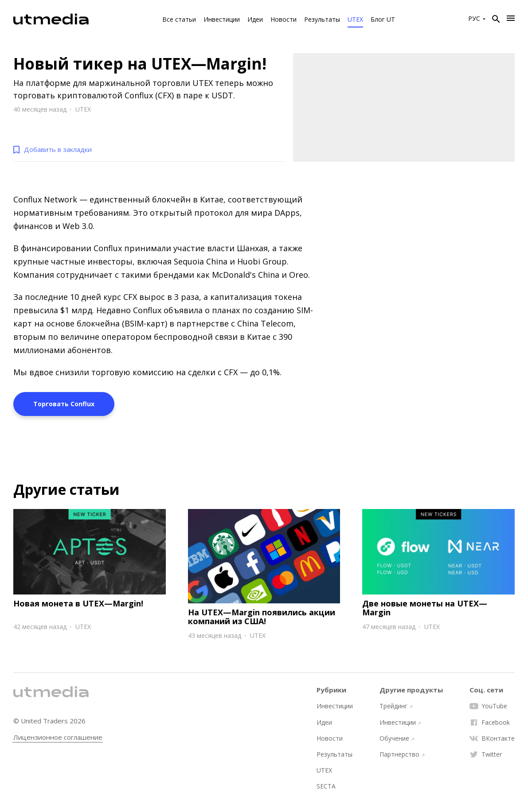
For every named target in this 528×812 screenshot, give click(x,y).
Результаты (322, 19)
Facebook (490, 723)
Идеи (255, 19)
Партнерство (402, 754)
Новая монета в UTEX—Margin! (78, 603)
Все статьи (179, 19)
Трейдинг (396, 706)
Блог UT (383, 19)
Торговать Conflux (64, 404)
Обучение (397, 738)
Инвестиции (222, 19)
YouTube (488, 706)
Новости (284, 19)
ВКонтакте (492, 738)
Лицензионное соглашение (58, 737)
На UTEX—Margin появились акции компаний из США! (262, 617)
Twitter (486, 754)
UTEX (355, 19)
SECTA (326, 786)
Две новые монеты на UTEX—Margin (425, 608)
